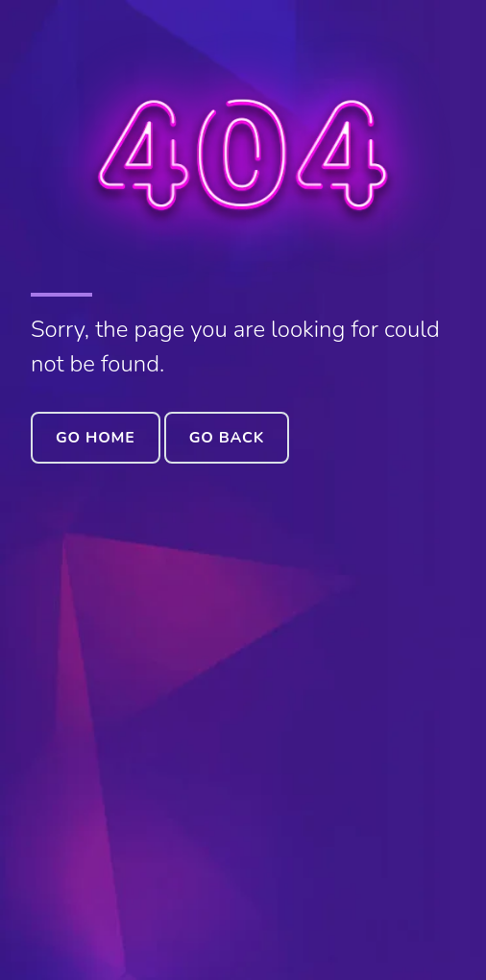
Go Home (96, 438)
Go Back (227, 438)
